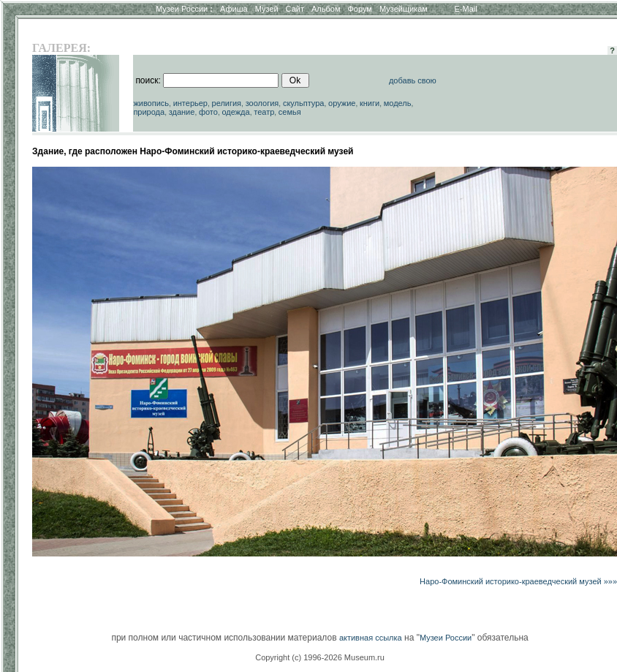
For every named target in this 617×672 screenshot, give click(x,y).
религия (227, 103)
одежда (235, 112)
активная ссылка (371, 638)
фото (208, 112)
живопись (151, 103)
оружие (342, 103)
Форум (359, 9)
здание (182, 112)
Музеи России (184, 9)
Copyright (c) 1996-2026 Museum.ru (320, 657)
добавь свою (413, 80)
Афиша (234, 9)
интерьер (190, 103)
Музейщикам (404, 9)
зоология (262, 103)
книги (370, 103)
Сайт (295, 9)
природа (149, 112)
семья (290, 112)
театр (264, 112)
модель (398, 103)
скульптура (304, 103)
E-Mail (466, 9)
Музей (267, 9)
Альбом (326, 9)
